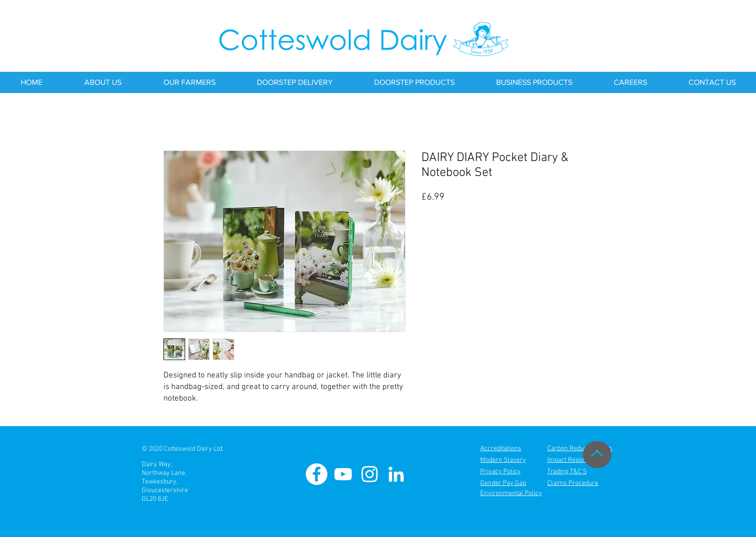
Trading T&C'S (567, 472)
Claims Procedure (573, 483)
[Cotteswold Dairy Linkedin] (396, 474)
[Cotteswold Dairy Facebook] (317, 474)
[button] (103, 82)
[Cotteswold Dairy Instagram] (370, 474)
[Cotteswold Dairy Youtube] (343, 474)
